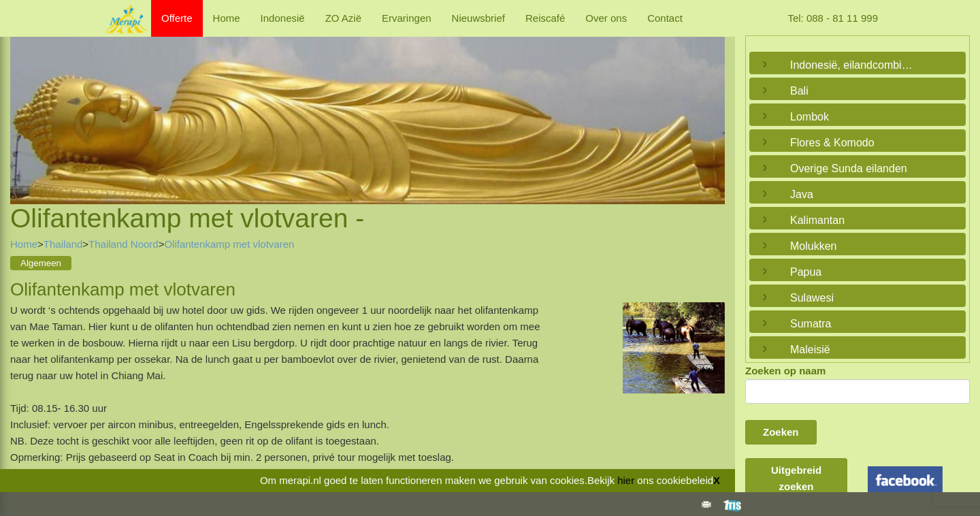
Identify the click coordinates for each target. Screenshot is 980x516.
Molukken (813, 246)
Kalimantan (817, 220)
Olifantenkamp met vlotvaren (229, 244)
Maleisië (810, 350)
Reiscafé (545, 18)
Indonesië (283, 18)
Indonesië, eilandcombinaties (854, 65)
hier (626, 480)
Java (802, 194)
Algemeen (41, 263)
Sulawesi (812, 298)
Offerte (177, 18)
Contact (665, 18)
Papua (806, 272)
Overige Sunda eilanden (849, 168)
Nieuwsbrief (478, 18)
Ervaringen (407, 18)
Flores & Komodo (832, 143)
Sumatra (811, 324)
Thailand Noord (124, 244)
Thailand (63, 244)
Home (227, 18)
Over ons (606, 18)
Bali (799, 91)
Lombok (810, 117)
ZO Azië (343, 18)
